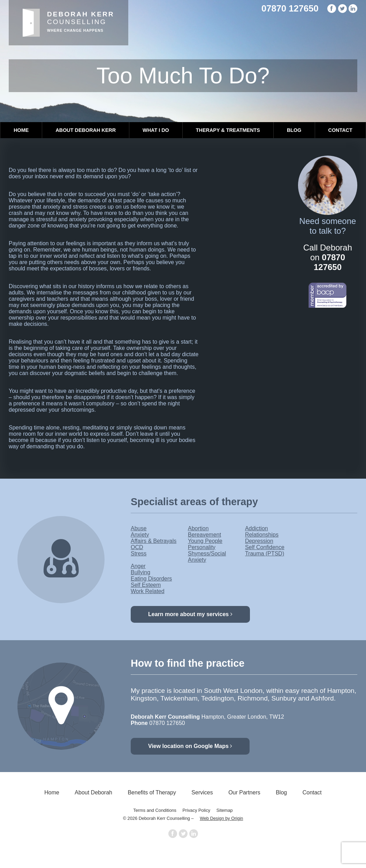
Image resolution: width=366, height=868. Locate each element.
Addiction (257, 528)
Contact (340, 130)
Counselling (81, 21)
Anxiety (140, 535)
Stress (139, 553)
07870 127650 (290, 8)
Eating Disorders (151, 579)
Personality (202, 547)
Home (21, 130)
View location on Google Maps (190, 746)
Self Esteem (146, 585)
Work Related (148, 591)
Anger (138, 566)
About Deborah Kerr (86, 130)
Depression (259, 541)
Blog (294, 130)
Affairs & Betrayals (154, 541)
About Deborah (93, 792)
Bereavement (204, 535)
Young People (205, 541)
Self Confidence (265, 547)
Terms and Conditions (155, 810)
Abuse (139, 528)
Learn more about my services (190, 614)
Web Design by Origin (221, 818)
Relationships (262, 535)
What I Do (156, 130)
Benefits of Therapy (152, 792)
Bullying (140, 572)
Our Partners (244, 792)
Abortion (198, 528)
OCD (137, 547)
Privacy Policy (197, 810)
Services (202, 792)
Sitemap (225, 810)
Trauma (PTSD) (265, 553)
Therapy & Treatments (228, 130)
